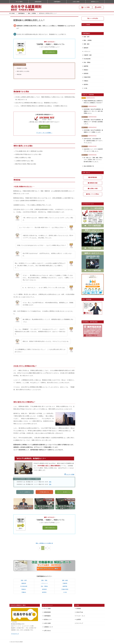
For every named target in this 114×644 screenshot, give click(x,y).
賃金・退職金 (44, 586)
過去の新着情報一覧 (89, 166)
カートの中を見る (93, 18)
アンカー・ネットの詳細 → (44, 133)
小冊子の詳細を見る (51, 52)
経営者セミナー (95, 2)
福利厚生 (44, 592)
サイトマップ (80, 623)
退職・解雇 (65, 580)
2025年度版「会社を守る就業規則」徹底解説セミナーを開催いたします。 (93, 131)
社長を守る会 (80, 612)
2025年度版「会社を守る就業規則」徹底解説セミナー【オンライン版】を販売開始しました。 (93, 111)
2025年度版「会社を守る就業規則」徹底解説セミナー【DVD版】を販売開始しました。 (93, 122)
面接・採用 (24, 580)
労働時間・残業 (88, 55)
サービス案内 (86, 7)
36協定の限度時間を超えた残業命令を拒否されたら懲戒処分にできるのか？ (93, 102)
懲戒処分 (24, 589)
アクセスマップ (15, 634)
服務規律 (24, 583)
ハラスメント (44, 583)
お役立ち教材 (76, 2)
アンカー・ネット (81, 616)
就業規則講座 (38, 2)
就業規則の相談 (93, 183)
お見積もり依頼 (93, 188)
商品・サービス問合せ (93, 194)
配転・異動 (44, 580)
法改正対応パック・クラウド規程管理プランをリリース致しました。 (93, 150)
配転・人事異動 (88, 40)
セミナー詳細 (69, 474)
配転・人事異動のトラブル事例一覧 (44, 543)
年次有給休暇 (24, 586)
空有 (50, 482)
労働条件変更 (65, 589)
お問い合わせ (47, 631)
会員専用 (98, 7)
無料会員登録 (45, 127)
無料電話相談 (93, 177)
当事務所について (48, 627)
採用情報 (79, 609)
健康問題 (65, 586)
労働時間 (65, 583)
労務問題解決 (57, 2)
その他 (65, 592)
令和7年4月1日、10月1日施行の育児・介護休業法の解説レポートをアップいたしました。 (93, 141)
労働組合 (24, 592)
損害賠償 (44, 589)
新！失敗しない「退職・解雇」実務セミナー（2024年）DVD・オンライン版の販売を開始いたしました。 (93, 160)
